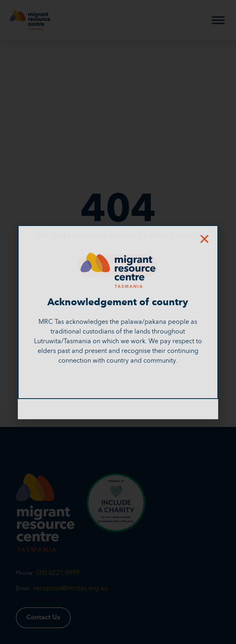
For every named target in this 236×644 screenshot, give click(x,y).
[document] (118, 322)
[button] (204, 239)
